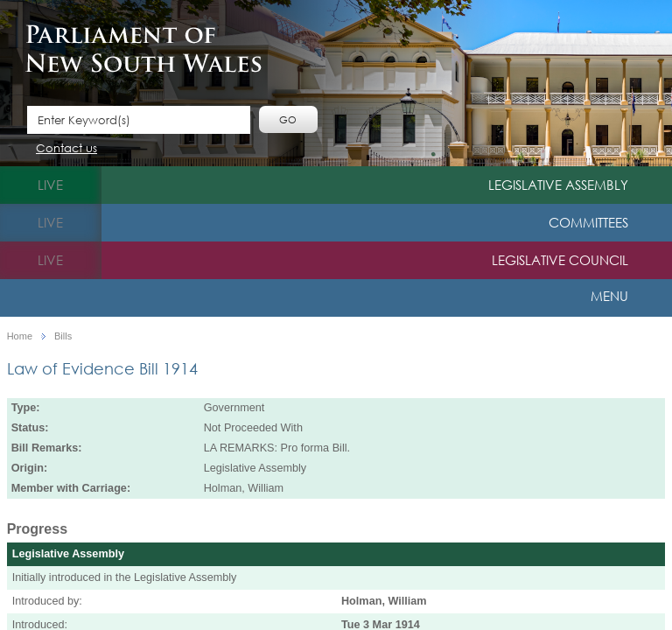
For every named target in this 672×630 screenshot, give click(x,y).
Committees (588, 222)
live (50, 185)
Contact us (66, 149)
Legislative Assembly (558, 185)
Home (20, 336)
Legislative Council (560, 260)
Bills (63, 336)
